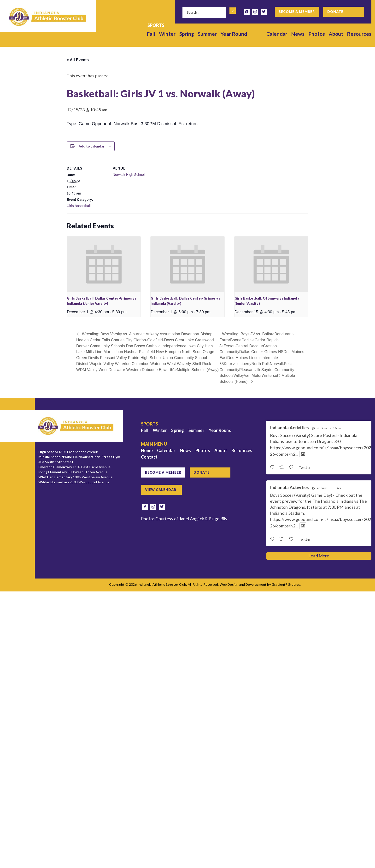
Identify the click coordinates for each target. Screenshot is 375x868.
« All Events (78, 60)
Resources (359, 34)
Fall (151, 34)
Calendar (277, 34)
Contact (149, 457)
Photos (317, 34)
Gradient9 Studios (286, 584)
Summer (207, 34)
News (298, 34)
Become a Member (297, 12)
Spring (187, 34)
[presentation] (104, 264)
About (336, 34)
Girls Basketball (79, 206)
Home (147, 450)
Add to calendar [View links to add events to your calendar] (92, 146)
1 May (337, 428)
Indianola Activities (290, 428)
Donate (335, 12)
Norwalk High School (129, 175)
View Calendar (161, 490)
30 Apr (337, 488)
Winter (167, 34)
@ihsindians (320, 428)
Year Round (234, 34)
